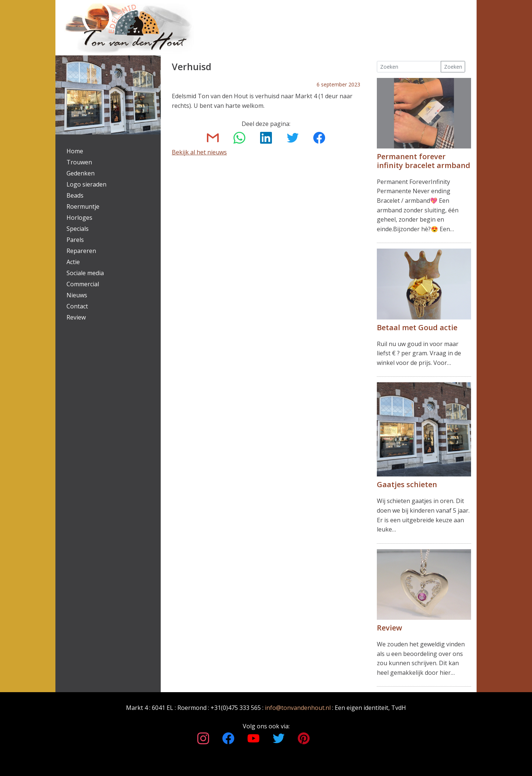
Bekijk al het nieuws (199, 152)
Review (76, 317)
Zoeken (453, 67)
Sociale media (85, 273)
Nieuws (77, 295)
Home (75, 151)
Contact (77, 306)
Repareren (81, 251)
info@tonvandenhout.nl (298, 708)
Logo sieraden (86, 184)
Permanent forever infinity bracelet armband (424, 161)
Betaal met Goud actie (417, 327)
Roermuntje (83, 206)
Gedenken (81, 173)
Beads (75, 195)
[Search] (409, 67)
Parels (75, 240)
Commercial (83, 284)
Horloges (79, 218)
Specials (78, 229)
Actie (73, 262)
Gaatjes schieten (407, 484)
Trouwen (79, 162)
